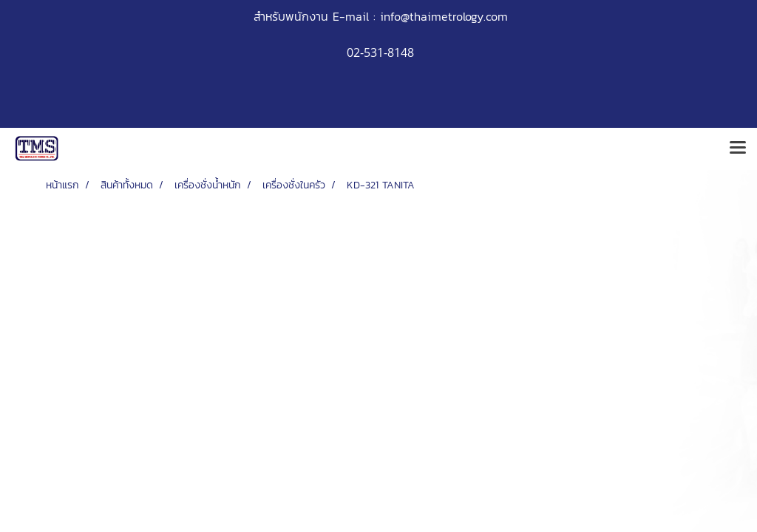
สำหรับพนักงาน (291, 16)
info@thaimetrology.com (444, 16)
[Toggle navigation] (738, 149)
